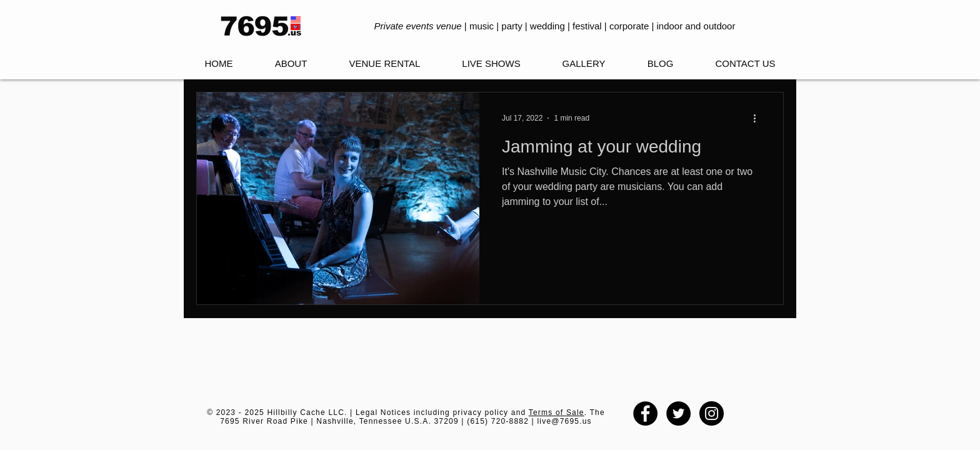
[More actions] (759, 118)
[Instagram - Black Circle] (712, 413)
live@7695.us (564, 421)
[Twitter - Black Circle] (678, 413)
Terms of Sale (557, 412)
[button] (491, 64)
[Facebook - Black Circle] (645, 413)
